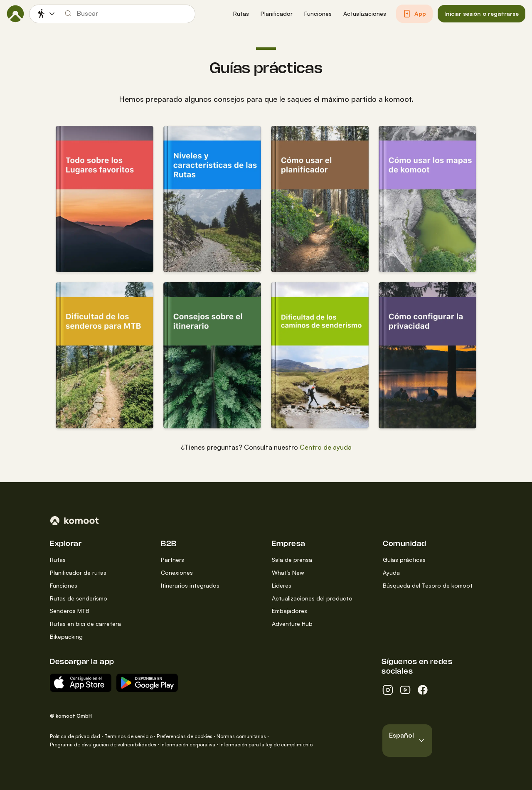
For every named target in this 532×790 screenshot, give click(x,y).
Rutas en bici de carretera (85, 624)
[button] (241, 14)
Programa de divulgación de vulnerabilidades (103, 744)
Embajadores (289, 611)
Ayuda (391, 572)
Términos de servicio (128, 736)
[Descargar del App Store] (81, 683)
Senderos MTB (70, 611)
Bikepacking (66, 636)
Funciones (64, 585)
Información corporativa (188, 744)
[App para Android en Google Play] (147, 683)
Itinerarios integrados (190, 585)
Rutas (58, 560)
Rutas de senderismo (79, 598)
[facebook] (423, 690)
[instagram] (388, 690)
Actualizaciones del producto (312, 598)
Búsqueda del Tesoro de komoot (428, 585)
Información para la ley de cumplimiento (266, 744)
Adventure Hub (292, 624)
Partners (172, 560)
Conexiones (177, 572)
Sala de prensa (292, 560)
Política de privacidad (75, 736)
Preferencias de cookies (185, 736)
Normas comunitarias (241, 736)
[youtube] (405, 690)
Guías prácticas (404, 560)
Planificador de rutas (78, 572)
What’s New (288, 572)
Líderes (282, 585)
